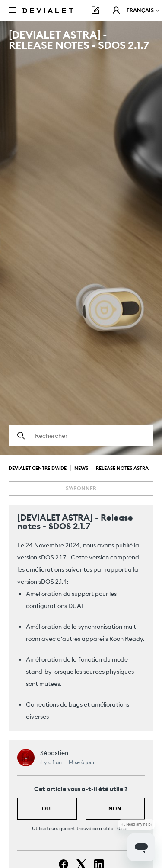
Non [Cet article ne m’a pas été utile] (115, 809)
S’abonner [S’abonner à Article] (81, 488)
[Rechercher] (81, 436)
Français (143, 10)
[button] (116, 10)
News (81, 468)
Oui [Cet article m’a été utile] (47, 809)
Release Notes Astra (122, 468)
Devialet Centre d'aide (38, 468)
